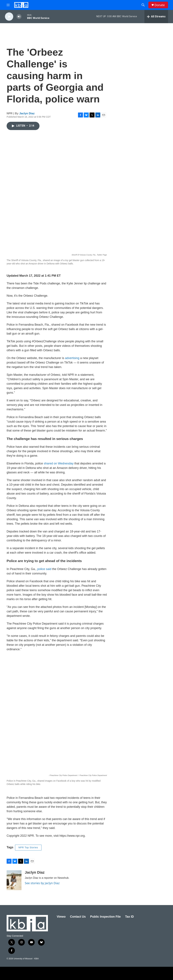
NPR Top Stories (28, 847)
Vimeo (61, 917)
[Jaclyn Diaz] (14, 880)
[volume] (19, 17)
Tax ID (129, 917)
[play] (9, 17)
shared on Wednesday (59, 463)
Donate (160, 5)
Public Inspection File (105, 917)
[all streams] (156, 17)
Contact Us (78, 917)
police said (44, 569)
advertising (72, 358)
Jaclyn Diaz (27, 113)
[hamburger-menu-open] (8, 5)
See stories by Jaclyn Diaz (42, 883)
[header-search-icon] (143, 5)
